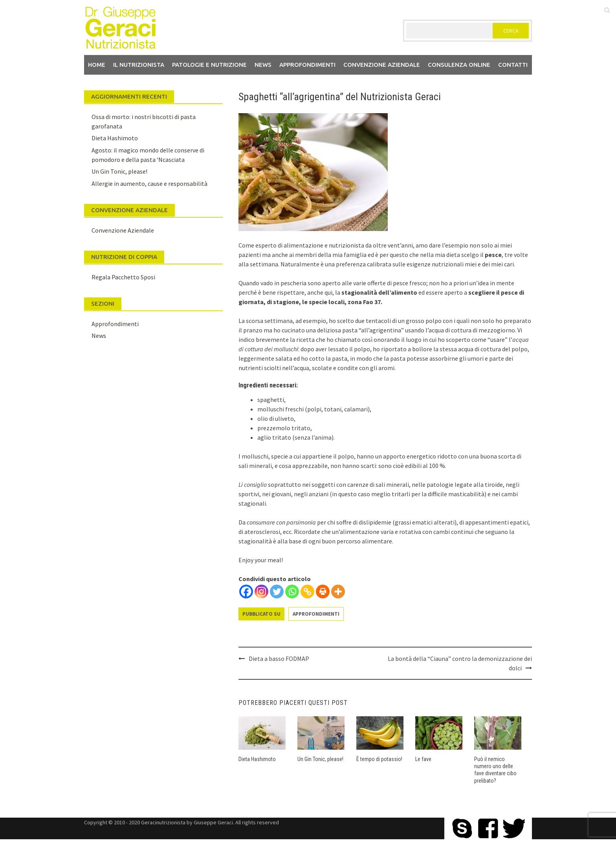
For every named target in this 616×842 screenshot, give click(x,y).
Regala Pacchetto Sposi (123, 277)
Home (97, 65)
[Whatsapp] (292, 592)
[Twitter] (277, 592)
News (263, 65)
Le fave (423, 759)
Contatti (513, 65)
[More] (338, 592)
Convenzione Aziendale (123, 230)
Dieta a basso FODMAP (279, 659)
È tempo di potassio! (379, 759)
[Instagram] (261, 592)
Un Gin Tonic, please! (320, 759)
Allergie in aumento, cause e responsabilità (149, 183)
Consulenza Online (459, 65)
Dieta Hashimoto (257, 759)
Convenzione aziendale (382, 65)
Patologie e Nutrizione (209, 65)
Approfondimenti (307, 65)
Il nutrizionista (139, 65)
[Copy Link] (307, 592)
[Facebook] (246, 592)
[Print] (323, 592)
